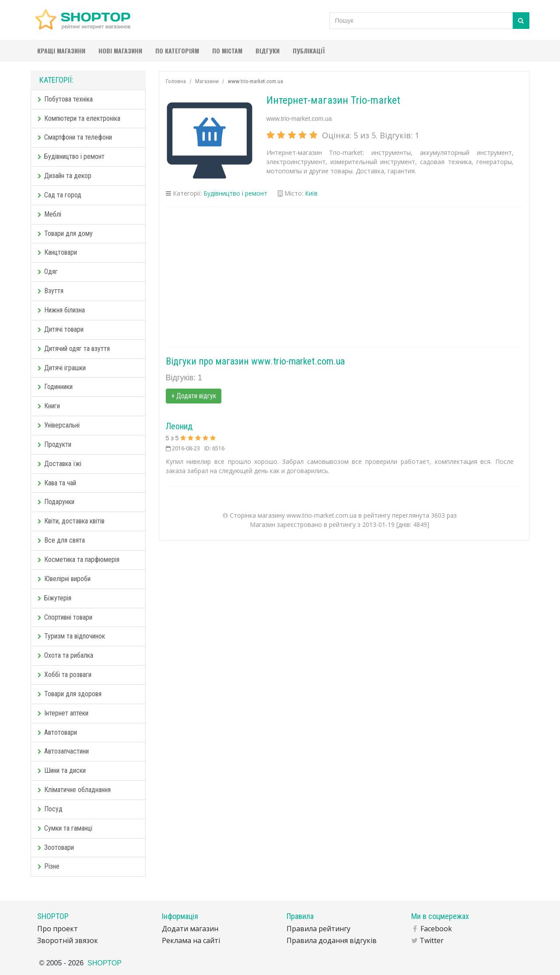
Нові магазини (120, 51)
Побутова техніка (65, 99)
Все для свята (61, 540)
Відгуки (268, 51)
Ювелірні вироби (64, 579)
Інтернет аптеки (63, 713)
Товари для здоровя (70, 694)
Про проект (58, 929)
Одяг (48, 272)
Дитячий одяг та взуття (74, 349)
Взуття (51, 291)
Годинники (55, 387)
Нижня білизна (61, 310)
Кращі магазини (61, 51)
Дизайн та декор (65, 176)
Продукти (54, 444)
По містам (227, 51)
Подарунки (56, 502)
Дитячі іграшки (62, 368)
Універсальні (59, 425)
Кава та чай (57, 483)
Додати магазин (190, 929)
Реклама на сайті (191, 940)
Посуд (50, 809)
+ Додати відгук (194, 396)
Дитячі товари (61, 329)
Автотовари (57, 732)
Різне (49, 866)
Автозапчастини (63, 751)
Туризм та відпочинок (71, 636)
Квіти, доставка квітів (71, 521)
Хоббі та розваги (65, 675)
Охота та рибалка (65, 655)
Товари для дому (65, 233)
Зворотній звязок (68, 940)
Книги (49, 406)
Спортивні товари (65, 617)
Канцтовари (57, 252)
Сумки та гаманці (65, 828)
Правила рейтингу (318, 929)
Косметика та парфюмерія (79, 559)
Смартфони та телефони (75, 137)
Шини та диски (62, 770)
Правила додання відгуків (332, 940)
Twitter (432, 940)
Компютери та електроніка (79, 118)
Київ (311, 193)
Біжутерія (54, 598)
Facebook (436, 929)
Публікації (309, 51)
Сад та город (59, 195)
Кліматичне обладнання (74, 790)
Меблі (49, 214)
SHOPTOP (105, 963)
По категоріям (177, 51)
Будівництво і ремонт (71, 156)
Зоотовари (56, 847)
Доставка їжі (59, 464)
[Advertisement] (344, 277)
